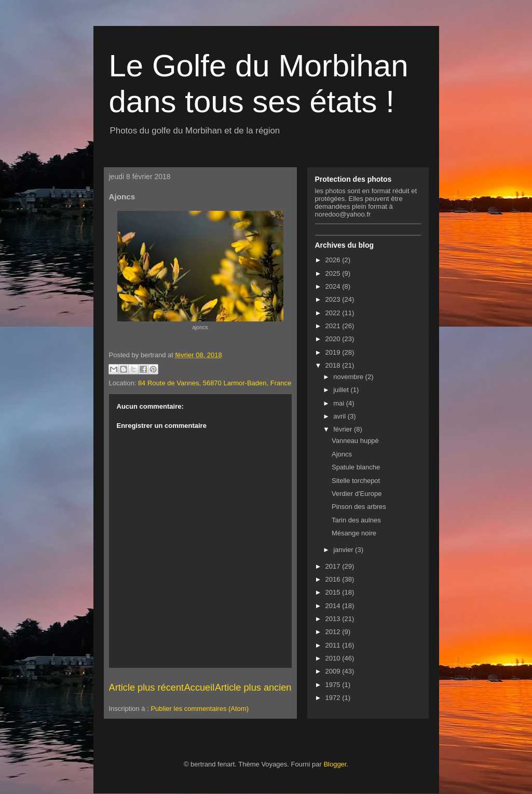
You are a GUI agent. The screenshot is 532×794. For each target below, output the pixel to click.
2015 (334, 592)
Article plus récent (147, 688)
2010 (334, 658)
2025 (334, 273)
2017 (334, 566)
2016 (334, 579)
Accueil (200, 688)
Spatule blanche (356, 467)
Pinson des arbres (359, 507)
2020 (334, 339)
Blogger (335, 764)
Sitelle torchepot (356, 481)
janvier (344, 550)
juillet (342, 390)
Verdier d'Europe (357, 494)
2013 (334, 619)
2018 (334, 365)
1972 (334, 698)
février (344, 429)
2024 (334, 286)
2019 (334, 352)
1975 (334, 685)
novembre (349, 377)
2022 (334, 313)
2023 (334, 299)
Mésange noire (354, 533)
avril (340, 416)
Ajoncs (342, 454)
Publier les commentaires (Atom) (200, 709)
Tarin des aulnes (356, 520)
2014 (334, 606)
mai (340, 403)
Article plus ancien (253, 688)
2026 (334, 260)
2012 (334, 632)
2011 (334, 645)
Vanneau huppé (355, 441)
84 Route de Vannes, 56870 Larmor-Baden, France (215, 383)
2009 (334, 671)
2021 (334, 326)
